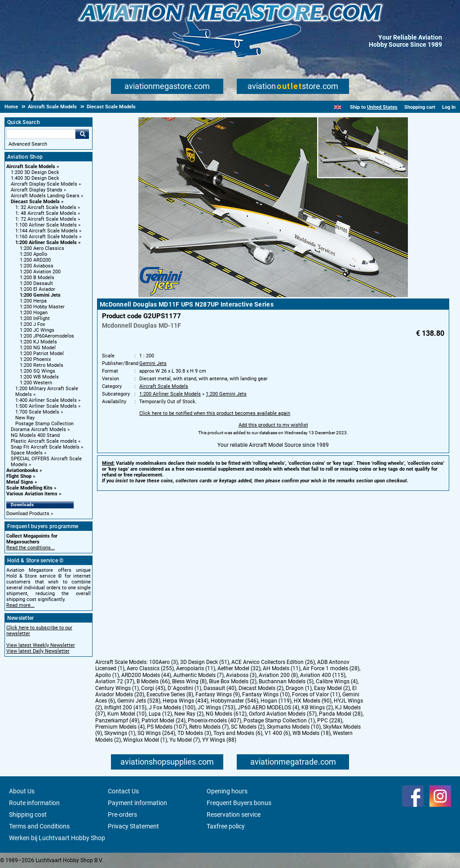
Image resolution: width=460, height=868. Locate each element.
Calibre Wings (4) (337, 681)
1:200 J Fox (32, 324)
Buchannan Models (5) (286, 681)
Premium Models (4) (120, 727)
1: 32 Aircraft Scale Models (46, 207)
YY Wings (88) (219, 740)
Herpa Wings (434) (186, 701)
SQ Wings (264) (156, 733)
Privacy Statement (133, 826)
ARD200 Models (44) (146, 675)
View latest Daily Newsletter (38, 651)
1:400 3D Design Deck (35, 178)
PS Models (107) (167, 727)
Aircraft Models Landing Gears (45, 196)
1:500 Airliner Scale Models (46, 406)
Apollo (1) (107, 675)
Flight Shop (19, 476)
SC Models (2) (248, 727)
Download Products (28, 514)
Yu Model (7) (185, 740)
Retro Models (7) (209, 727)
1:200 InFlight (35, 318)
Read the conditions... (31, 548)
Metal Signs (20, 482)
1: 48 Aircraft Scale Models (46, 213)
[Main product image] (273, 295)
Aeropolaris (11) (196, 668)
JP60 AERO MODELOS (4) (268, 708)
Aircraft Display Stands (37, 190)
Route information (34, 803)
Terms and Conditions (39, 826)
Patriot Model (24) (164, 721)
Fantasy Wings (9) (218, 694)
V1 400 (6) (277, 733)
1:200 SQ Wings (38, 371)
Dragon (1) (299, 688)
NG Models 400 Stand (35, 435)
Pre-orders (122, 815)
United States (382, 107)
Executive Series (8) (170, 694)
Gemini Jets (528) (139, 701)
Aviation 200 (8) (278, 675)
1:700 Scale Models (37, 412)
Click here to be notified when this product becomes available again (215, 413)
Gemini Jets (153, 363)
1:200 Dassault (36, 283)
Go (82, 134)
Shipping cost (28, 815)
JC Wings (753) (217, 708)
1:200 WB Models (39, 377)
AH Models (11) (282, 668)
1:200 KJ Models (38, 342)
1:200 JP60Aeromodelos (47, 336)
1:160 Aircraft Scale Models (46, 237)
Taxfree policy (226, 826)
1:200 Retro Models (42, 365)
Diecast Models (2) (261, 688)
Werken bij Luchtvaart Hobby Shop (57, 838)
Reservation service (234, 815)
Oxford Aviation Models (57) (283, 714)
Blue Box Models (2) (233, 681)
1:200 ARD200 (35, 260)
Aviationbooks (22, 470)
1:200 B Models (37, 278)
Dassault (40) (220, 688)
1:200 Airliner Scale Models (46, 243)
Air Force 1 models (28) (331, 668)
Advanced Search (28, 144)
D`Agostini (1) (184, 688)
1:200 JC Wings (37, 330)
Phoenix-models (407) (215, 721)
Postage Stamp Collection (44, 424)
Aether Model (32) (239, 668)
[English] (338, 107)
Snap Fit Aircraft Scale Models (45, 447)
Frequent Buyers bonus (239, 803)
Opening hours (227, 791)
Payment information (137, 803)
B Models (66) (153, 681)
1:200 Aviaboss (37, 266)
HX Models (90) (313, 701)
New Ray (25, 418)
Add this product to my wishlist (273, 425)
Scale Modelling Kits (29, 488)
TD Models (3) (194, 733)
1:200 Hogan (34, 313)
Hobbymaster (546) (234, 701)
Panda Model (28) (341, 714)
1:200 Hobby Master (42, 307)
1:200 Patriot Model (42, 354)
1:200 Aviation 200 (40, 272)
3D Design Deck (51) (205, 662)
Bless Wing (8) (189, 681)
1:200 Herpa (33, 301)
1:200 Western (36, 383)
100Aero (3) (164, 662)
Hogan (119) (276, 701)
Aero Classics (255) (150, 668)
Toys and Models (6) (238, 733)
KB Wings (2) (317, 708)
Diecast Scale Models (35, 202)
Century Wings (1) (117, 688)
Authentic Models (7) (199, 675)
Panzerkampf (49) (117, 721)
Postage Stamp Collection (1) (279, 721)
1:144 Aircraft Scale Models (46, 231)
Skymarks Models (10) (294, 727)
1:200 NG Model (38, 348)
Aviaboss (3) (241, 675)
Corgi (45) (153, 688)
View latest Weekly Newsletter (41, 645)
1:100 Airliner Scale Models (46, 225)
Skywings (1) (120, 733)
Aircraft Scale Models (31, 167)
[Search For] (41, 134)
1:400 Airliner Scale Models (46, 400)
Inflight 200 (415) (125, 708)
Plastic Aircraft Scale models (44, 441)
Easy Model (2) (332, 688)
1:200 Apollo (33, 254)
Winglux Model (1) (145, 740)
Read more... (20, 605)
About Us (22, 791)
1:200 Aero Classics (42, 248)
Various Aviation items (32, 494)
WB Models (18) (312, 733)
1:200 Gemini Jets (40, 295)
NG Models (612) (226, 714)
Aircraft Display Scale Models (44, 184)
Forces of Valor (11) (316, 694)
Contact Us (123, 791)
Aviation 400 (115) (323, 675)
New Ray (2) (189, 714)
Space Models (27, 453)
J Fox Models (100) (172, 708)
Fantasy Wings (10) (266, 694)
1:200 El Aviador (38, 289)
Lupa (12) (160, 714)
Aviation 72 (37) (115, 681)
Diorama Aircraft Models (38, 430)
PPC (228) (330, 721)
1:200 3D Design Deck (35, 172)
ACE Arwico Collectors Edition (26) (273, 662)
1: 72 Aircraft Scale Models (46, 219)
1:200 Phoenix (35, 359)
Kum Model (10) (127, 714)
